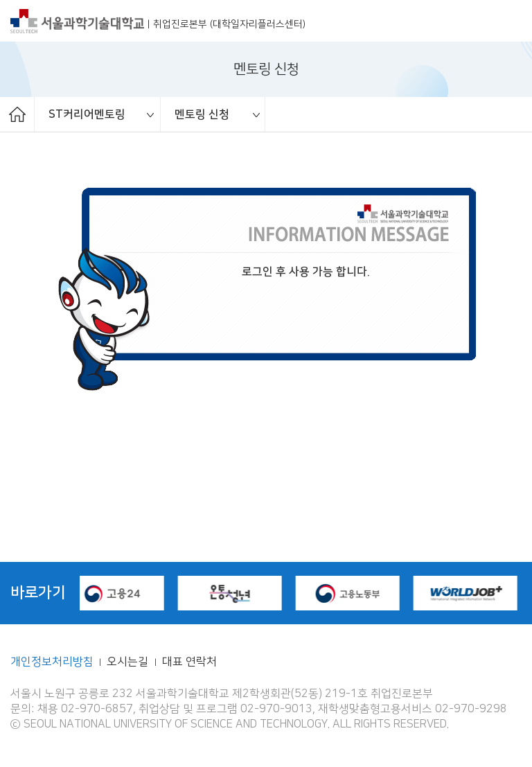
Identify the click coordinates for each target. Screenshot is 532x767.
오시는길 (129, 662)
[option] (98, 114)
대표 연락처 (189, 662)
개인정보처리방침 (52, 662)
